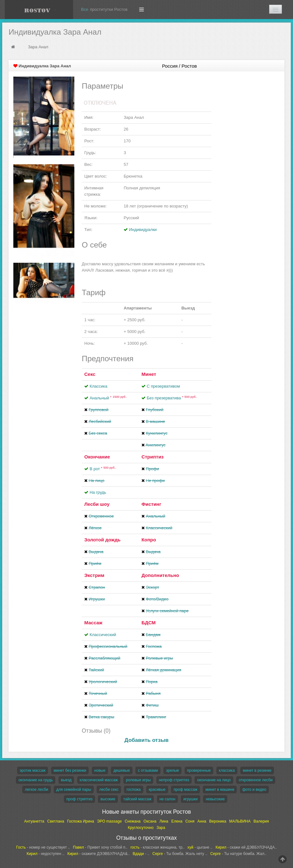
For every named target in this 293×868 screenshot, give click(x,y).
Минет (149, 374)
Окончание (97, 457)
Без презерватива (172, 398)
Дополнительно (160, 575)
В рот (103, 469)
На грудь (98, 492)
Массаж (93, 623)
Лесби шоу (97, 504)
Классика (99, 386)
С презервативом (163, 386)
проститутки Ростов (109, 9)
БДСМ (149, 623)
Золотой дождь (102, 540)
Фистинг (151, 504)
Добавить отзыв (147, 740)
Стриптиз (153, 457)
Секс (90, 374)
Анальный (108, 398)
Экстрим (94, 575)
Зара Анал (38, 47)
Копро (149, 540)
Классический (103, 635)
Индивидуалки (143, 230)
